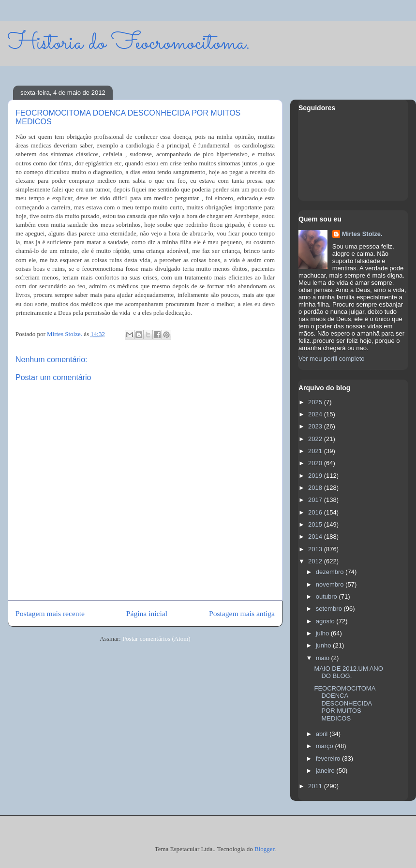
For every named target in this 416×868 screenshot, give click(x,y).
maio (324, 658)
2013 (316, 549)
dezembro (331, 572)
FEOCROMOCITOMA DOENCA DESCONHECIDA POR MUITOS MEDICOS (344, 703)
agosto (326, 621)
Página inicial (147, 613)
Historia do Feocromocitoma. (129, 43)
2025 (316, 402)
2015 (316, 524)
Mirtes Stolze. (362, 234)
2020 (316, 463)
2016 (316, 512)
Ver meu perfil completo (332, 359)
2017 (316, 500)
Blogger (264, 849)
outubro (327, 596)
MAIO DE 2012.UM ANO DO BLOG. (348, 672)
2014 (316, 537)
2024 (316, 414)
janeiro (326, 771)
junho (324, 645)
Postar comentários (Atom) (156, 639)
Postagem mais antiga (242, 613)
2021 (316, 451)
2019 (316, 476)
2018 (316, 488)
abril (323, 734)
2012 (316, 561)
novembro (331, 584)
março (326, 746)
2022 (316, 439)
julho (323, 633)
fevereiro (329, 758)
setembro (330, 609)
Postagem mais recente (50, 613)
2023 (316, 426)
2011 (316, 786)
